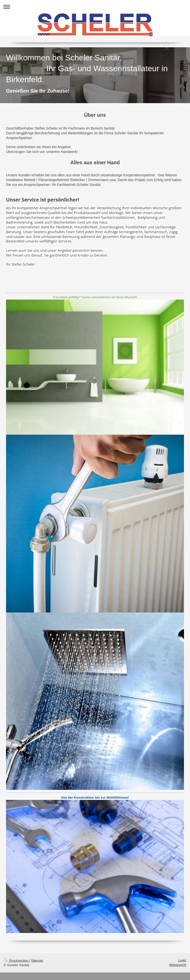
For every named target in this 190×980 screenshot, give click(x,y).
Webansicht (178, 965)
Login (182, 960)
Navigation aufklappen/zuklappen (95, 7)
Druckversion (16, 961)
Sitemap (37, 961)
